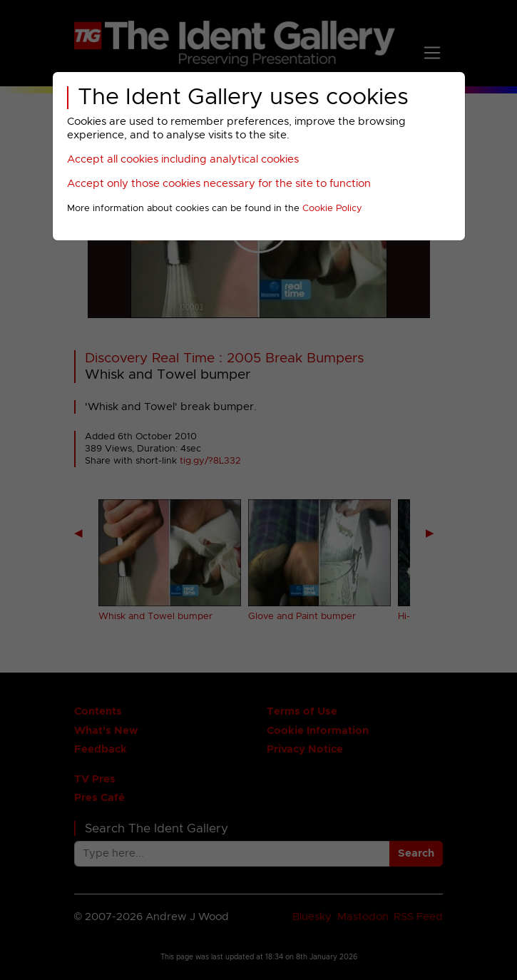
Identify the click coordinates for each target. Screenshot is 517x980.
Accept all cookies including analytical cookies (183, 159)
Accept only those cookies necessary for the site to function (219, 184)
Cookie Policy (332, 209)
